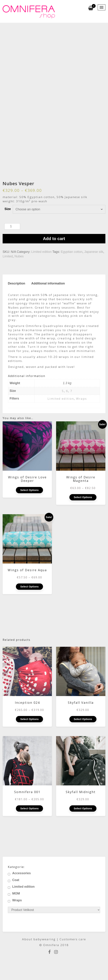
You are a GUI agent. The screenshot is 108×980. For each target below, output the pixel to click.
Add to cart (54, 239)
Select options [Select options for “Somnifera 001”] (29, 808)
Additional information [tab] (48, 283)
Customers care (73, 939)
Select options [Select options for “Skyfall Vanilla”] (83, 719)
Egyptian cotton (72, 252)
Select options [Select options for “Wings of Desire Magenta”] (83, 497)
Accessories (21, 873)
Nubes (19, 256)
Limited (8, 256)
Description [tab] (17, 283)
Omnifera (51, 945)
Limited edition (41, 252)
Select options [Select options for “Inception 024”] (29, 719)
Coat (16, 880)
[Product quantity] (12, 226)
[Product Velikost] (54, 910)
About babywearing (39, 939)
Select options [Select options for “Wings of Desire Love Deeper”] (29, 490)
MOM (16, 893)
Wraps (81, 399)
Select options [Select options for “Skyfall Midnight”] (83, 808)
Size (8, 209)
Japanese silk (94, 252)
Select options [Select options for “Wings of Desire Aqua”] (29, 587)
